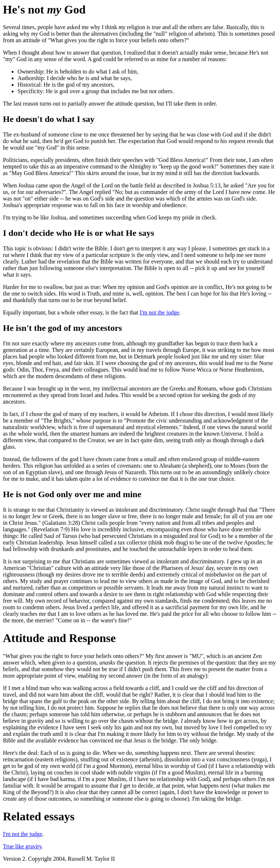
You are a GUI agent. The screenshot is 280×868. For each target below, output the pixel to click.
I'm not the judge (159, 312)
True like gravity (22, 846)
